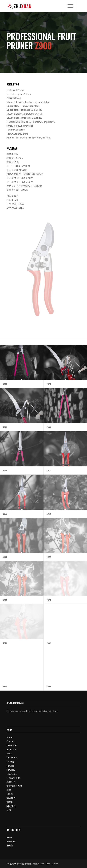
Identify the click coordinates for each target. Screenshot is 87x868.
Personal (11, 841)
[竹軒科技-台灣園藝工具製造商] (36, 6)
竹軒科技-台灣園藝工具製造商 (28, 864)
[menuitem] (69, 6)
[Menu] (69, 6)
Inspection (12, 749)
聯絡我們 (11, 798)
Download (12, 745)
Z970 (5, 514)
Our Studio (12, 758)
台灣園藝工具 (13, 778)
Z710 (5, 470)
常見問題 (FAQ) (14, 786)
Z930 (5, 557)
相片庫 (10, 794)
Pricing (10, 762)
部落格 (10, 802)
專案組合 (11, 782)
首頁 (9, 810)
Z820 (5, 384)
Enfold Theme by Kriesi (49, 864)
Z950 (49, 514)
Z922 (49, 557)
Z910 (5, 643)
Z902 (49, 643)
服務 (9, 790)
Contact (11, 741)
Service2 (11, 770)
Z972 (49, 470)
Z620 (49, 384)
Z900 (49, 686)
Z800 (49, 427)
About (10, 737)
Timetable (12, 774)
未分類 (10, 845)
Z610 (5, 427)
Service (10, 766)
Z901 (5, 686)
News (9, 753)
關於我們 (11, 806)
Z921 (5, 600)
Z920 (49, 600)
